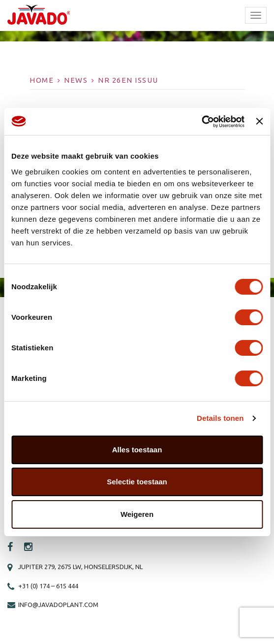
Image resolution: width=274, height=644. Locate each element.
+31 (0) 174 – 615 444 (48, 586)
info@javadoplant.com (58, 605)
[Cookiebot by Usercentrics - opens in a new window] (201, 122)
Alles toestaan (137, 450)
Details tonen (220, 418)
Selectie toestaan (137, 482)
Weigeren (137, 514)
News (76, 80)
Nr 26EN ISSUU (128, 80)
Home (42, 80)
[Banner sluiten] (259, 121)
